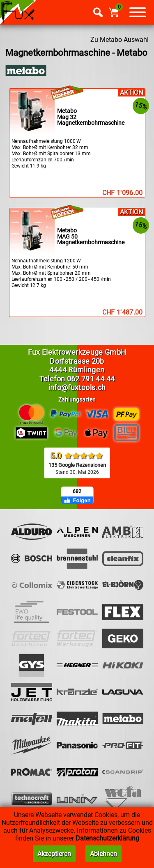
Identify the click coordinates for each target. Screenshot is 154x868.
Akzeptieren (54, 854)
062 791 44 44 (91, 379)
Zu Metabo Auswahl (120, 40)
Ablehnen (103, 854)
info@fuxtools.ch (77, 387)
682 (77, 491)
